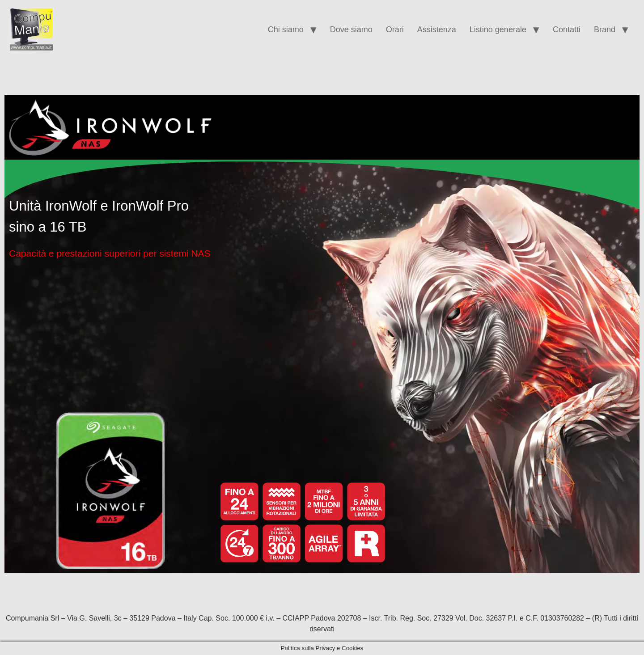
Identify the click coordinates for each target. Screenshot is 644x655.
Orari (395, 30)
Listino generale (498, 30)
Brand (605, 30)
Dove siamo (351, 30)
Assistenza (437, 30)
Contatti (567, 30)
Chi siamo (286, 30)
